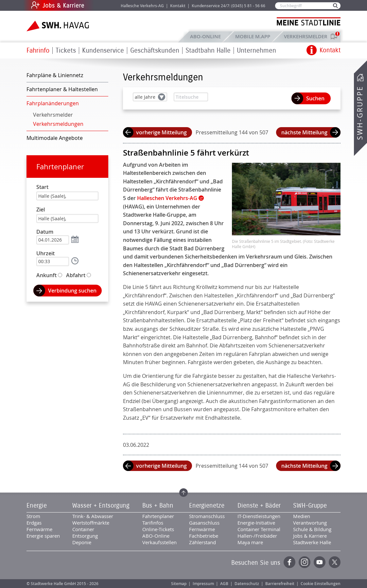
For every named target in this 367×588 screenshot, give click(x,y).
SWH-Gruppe (360, 113)
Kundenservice (103, 50)
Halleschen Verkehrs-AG (167, 198)
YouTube (320, 562)
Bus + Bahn (158, 506)
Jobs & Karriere (102, 5)
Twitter (335, 562)
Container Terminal (259, 529)
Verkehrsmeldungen (58, 124)
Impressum (203, 584)
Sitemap (179, 584)
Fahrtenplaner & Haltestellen (62, 89)
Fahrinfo (38, 50)
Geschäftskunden (155, 50)
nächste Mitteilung (304, 132)
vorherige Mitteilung (161, 132)
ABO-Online (205, 36)
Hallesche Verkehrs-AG (142, 6)
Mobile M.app (253, 36)
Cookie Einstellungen (321, 584)
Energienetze (207, 506)
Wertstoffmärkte (91, 523)
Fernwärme (39, 529)
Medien (302, 516)
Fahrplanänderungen (53, 103)
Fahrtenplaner (60, 167)
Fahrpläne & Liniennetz (55, 75)
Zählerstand (202, 542)
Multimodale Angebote (55, 138)
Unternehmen (256, 50)
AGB (224, 584)
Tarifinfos (153, 523)
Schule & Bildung (312, 529)
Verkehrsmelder (307, 36)
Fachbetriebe (204, 536)
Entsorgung (85, 536)
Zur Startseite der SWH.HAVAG (59, 26)
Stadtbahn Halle (208, 50)
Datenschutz (247, 584)
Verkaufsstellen (159, 542)
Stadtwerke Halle (312, 542)
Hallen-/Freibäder (257, 536)
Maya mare (250, 542)
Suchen (315, 98)
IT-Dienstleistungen (259, 516)
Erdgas (34, 523)
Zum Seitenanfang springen (183, 493)
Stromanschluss (207, 516)
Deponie (82, 542)
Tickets (66, 50)
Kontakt (178, 6)
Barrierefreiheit (280, 584)
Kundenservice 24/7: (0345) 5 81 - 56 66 (228, 6)
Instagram (305, 562)
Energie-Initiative (256, 523)
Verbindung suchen (72, 291)
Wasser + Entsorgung (101, 506)
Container (83, 529)
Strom (33, 516)
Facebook (289, 562)
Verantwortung (310, 523)
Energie (37, 506)
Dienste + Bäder (259, 506)
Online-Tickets (158, 529)
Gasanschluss (204, 523)
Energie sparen (43, 536)
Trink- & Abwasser (93, 516)
